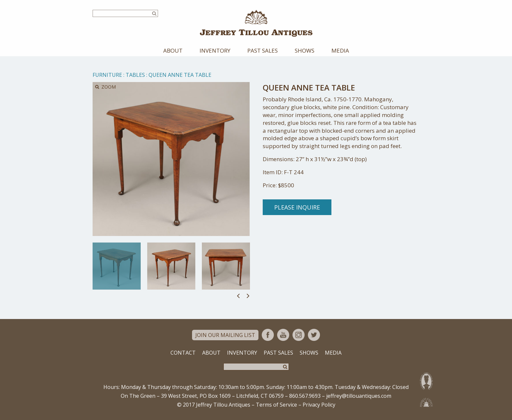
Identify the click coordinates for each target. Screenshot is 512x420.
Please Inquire (297, 207)
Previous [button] (238, 295)
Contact (183, 353)
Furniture (107, 75)
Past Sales (263, 50)
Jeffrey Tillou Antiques (256, 23)
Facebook (268, 335)
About (173, 50)
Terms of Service (276, 405)
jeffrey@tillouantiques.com (359, 396)
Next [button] (248, 295)
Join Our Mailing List (225, 335)
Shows (305, 50)
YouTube (283, 335)
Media (340, 50)
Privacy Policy (319, 405)
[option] (117, 266)
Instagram (299, 335)
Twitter (314, 335)
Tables (135, 75)
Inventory (215, 50)
